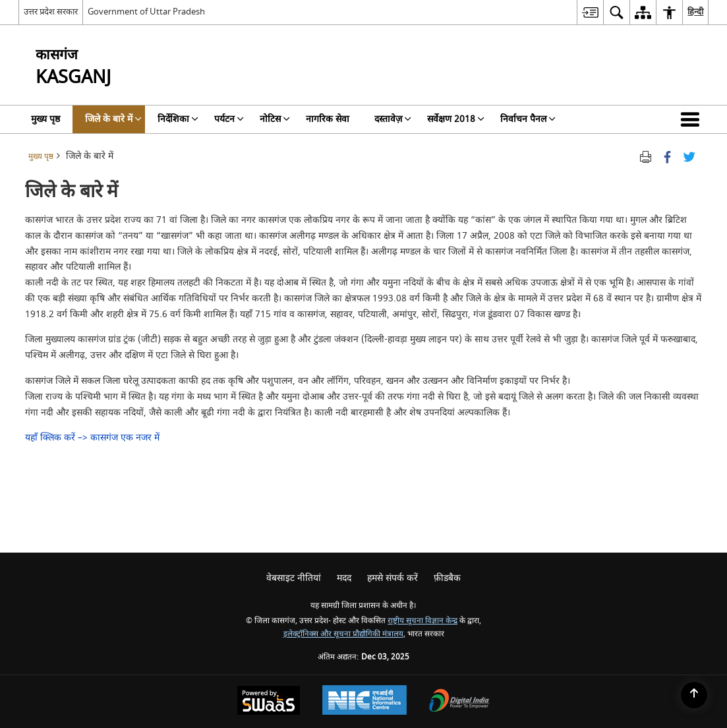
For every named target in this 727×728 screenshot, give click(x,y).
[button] (693, 119)
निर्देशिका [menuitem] (178, 119)
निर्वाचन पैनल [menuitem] (528, 119)
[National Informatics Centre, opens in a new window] (364, 702)
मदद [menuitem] (344, 578)
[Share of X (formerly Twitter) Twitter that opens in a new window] (689, 157)
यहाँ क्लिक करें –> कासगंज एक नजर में (92, 438)
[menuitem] (590, 12)
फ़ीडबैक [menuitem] (447, 578)
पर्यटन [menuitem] (229, 119)
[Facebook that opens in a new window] (667, 157)
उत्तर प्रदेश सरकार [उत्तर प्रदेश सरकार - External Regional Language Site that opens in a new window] (51, 12)
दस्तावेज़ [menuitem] (393, 119)
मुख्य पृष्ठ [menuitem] (45, 119)
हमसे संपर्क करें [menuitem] (393, 578)
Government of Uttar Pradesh (146, 12)
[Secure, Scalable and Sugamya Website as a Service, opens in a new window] (269, 702)
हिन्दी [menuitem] (695, 12)
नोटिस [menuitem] (275, 119)
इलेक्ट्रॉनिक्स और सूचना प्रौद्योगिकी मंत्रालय (343, 634)
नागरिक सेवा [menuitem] (328, 119)
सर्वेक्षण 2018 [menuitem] (456, 119)
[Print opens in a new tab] (646, 157)
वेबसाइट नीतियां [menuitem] (294, 578)
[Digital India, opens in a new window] (459, 702)
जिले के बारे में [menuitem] (113, 119)
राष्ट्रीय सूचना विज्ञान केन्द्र (422, 621)
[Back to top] (694, 695)
